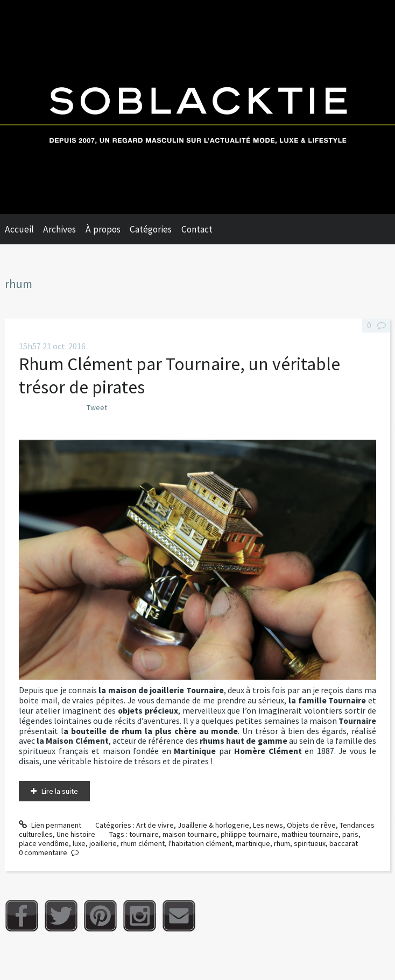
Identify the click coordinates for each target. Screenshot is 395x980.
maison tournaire (190, 834)
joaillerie (103, 843)
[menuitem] (24, 229)
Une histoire (76, 834)
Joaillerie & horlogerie (213, 825)
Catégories (151, 229)
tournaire (144, 834)
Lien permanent (50, 825)
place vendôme (44, 843)
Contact (197, 229)
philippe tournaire (249, 834)
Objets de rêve (311, 825)
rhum (282, 843)
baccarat (344, 843)
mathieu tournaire (310, 834)
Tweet (97, 407)
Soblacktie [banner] (197, 107)
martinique (253, 843)
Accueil (19, 229)
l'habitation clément (200, 843)
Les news (268, 825)
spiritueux (310, 843)
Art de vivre (155, 825)
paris (350, 834)
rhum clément (143, 843)
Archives (59, 229)
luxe (79, 843)
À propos (103, 229)
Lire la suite (60, 791)
